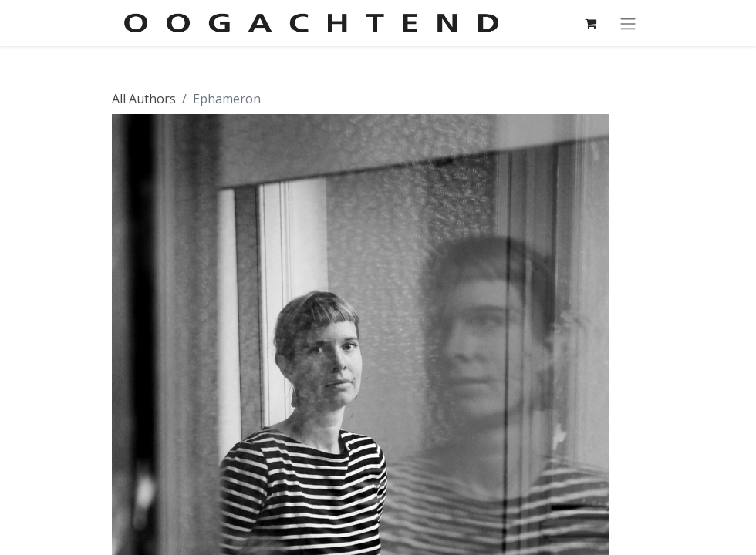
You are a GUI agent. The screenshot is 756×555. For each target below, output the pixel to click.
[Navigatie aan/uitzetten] (628, 23)
